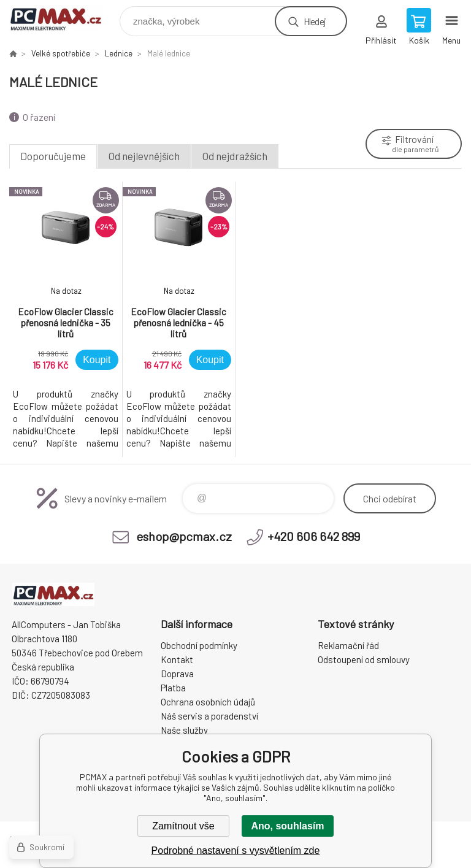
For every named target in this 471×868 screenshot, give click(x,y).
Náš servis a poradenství (209, 716)
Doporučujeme (53, 156)
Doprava (177, 674)
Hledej (315, 21)
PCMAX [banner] (63, 18)
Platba (173, 688)
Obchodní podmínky (199, 645)
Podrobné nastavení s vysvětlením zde (236, 851)
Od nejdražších (235, 156)
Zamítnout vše (183, 826)
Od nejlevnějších (144, 156)
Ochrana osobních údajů (208, 702)
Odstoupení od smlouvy (364, 659)
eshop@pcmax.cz (184, 536)
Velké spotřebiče (61, 53)
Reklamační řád (348, 645)
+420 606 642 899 (314, 536)
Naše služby (184, 730)
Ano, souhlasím (287, 826)
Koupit (97, 360)
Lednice (119, 53)
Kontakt (177, 659)
